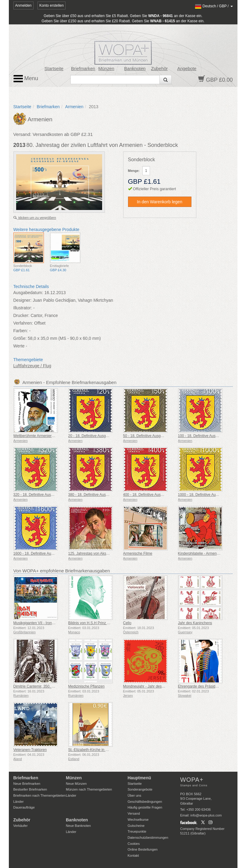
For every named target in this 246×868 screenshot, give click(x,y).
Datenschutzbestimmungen (148, 838)
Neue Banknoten (78, 826)
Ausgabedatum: (28, 293)
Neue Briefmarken (27, 784)
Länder (19, 802)
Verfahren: (23, 323)
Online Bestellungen (143, 849)
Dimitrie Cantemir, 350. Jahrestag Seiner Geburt (52, 686)
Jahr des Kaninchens (195, 623)
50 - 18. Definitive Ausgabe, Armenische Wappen (163, 436)
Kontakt (133, 856)
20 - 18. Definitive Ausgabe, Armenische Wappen (108, 436)
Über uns (135, 795)
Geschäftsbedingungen (145, 802)
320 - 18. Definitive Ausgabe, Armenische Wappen (54, 495)
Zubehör (159, 69)
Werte (19, 346)
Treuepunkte (137, 831)
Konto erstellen (52, 5)
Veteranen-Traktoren (30, 750)
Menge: (134, 171)
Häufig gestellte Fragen (145, 807)
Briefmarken (83, 69)
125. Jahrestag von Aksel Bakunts (96, 553)
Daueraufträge (24, 807)
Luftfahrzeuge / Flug (32, 366)
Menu (26, 79)
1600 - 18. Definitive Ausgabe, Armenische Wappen (55, 553)
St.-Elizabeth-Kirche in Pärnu (92, 750)
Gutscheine (136, 826)
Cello (127, 623)
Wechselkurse (138, 820)
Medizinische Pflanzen (86, 686)
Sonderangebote (140, 789)
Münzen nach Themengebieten (89, 789)
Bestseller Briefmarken (30, 789)
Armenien (74, 107)
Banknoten (135, 69)
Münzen (106, 69)
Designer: (23, 300)
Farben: (21, 331)
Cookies (134, 844)
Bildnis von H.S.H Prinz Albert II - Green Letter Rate (110, 623)
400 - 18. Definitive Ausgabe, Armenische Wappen (164, 495)
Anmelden (23, 5)
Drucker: (21, 315)
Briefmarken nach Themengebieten (40, 795)
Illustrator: (23, 308)
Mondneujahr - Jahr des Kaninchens (153, 686)
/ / (214, 6)
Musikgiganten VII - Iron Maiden (39, 623)
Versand (134, 813)
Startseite (54, 69)
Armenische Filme (138, 553)
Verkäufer (21, 826)
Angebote (187, 69)
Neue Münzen (76, 784)
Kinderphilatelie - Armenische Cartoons (210, 553)
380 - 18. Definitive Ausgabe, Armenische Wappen (109, 495)
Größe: (20, 338)
